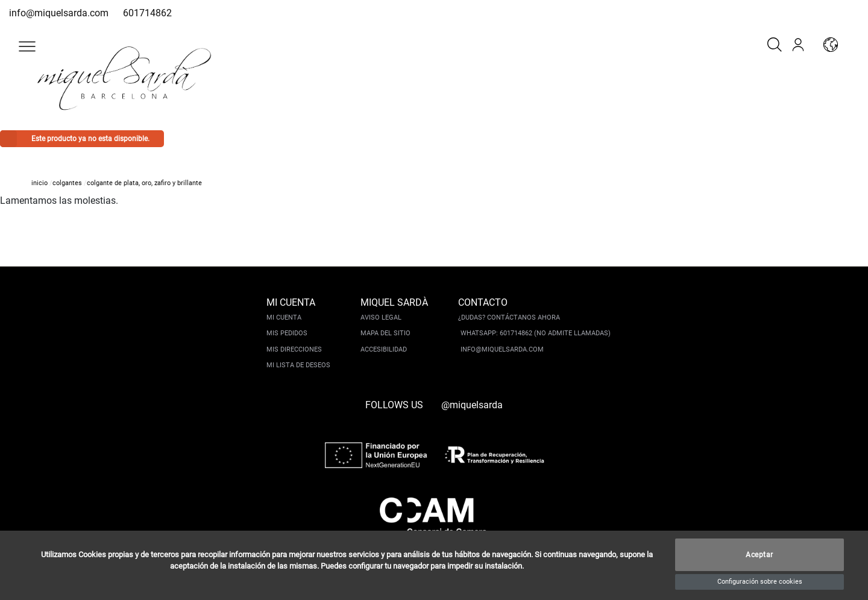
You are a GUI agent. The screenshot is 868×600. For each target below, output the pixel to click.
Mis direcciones (294, 349)
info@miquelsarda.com (59, 13)
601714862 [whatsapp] (147, 13)
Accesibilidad (384, 349)
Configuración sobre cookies (760, 582)
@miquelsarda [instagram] (472, 405)
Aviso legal (381, 317)
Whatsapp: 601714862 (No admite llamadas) (536, 333)
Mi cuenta (284, 317)
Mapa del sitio (385, 333)
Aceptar (759, 555)
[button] (27, 46)
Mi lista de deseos (298, 365)
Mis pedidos (287, 333)
